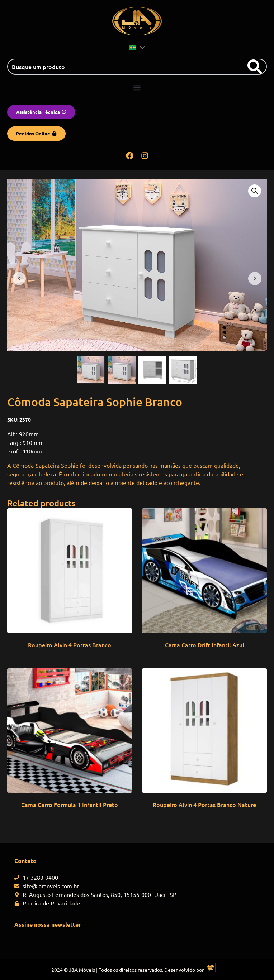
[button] (137, 88)
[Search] (255, 67)
